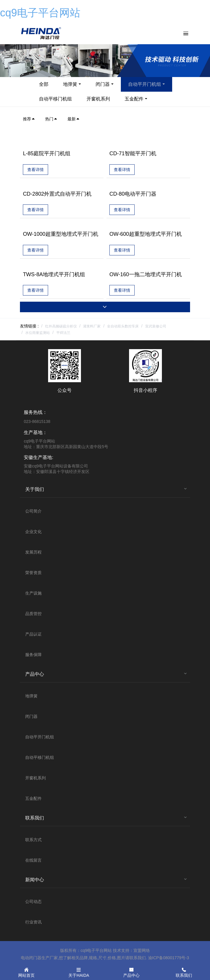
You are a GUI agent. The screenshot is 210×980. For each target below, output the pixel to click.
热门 (51, 119)
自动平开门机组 (145, 84)
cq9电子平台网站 (40, 13)
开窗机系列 (98, 99)
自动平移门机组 (55, 99)
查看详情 (35, 170)
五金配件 (134, 99)
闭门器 (103, 84)
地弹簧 (70, 84)
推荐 (29, 119)
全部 (44, 84)
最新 (74, 119)
